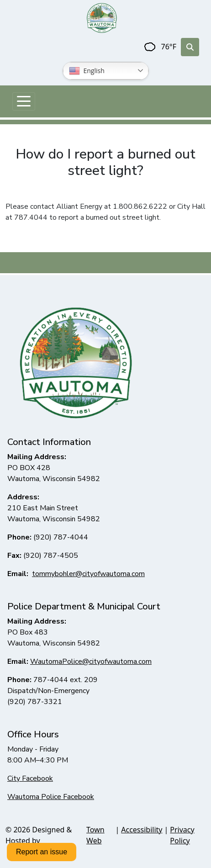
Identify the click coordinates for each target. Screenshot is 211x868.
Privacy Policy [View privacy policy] (182, 835)
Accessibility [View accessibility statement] (142, 830)
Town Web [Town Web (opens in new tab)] (95, 835)
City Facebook (30, 778)
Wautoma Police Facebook (51, 797)
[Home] (102, 18)
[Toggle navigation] (24, 101)
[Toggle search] (190, 47)
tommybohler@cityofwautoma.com (88, 574)
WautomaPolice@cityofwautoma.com (91, 662)
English (87, 71)
